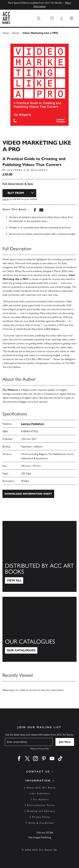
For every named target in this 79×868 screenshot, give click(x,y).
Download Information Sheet (28, 494)
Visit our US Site (45, 832)
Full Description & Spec (18, 184)
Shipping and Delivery (41, 811)
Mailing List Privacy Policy (40, 749)
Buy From (16, 193)
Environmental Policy (41, 805)
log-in (12, 690)
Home (6, 33)
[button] (52, 18)
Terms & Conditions (41, 823)
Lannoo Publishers (33, 424)
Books (16, 33)
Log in (6, 199)
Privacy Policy (41, 817)
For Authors (41, 799)
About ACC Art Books (41, 788)
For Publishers (41, 794)
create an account (28, 690)
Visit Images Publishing (39, 837)
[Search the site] (39, 18)
